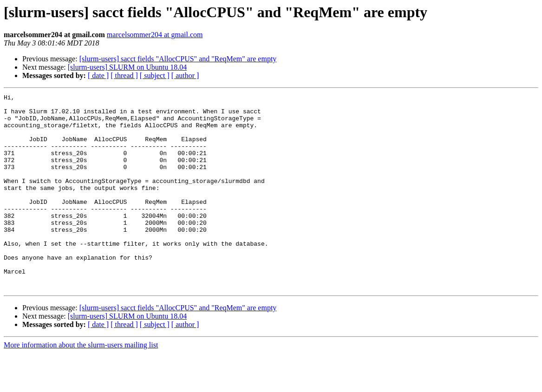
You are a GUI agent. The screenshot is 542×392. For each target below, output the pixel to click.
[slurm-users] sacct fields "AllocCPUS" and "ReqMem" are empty (178, 59)
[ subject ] (155, 75)
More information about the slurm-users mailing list (81, 384)
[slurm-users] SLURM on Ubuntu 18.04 (127, 67)
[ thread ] (124, 75)
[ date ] (98, 75)
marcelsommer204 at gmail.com (155, 35)
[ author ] (185, 75)
